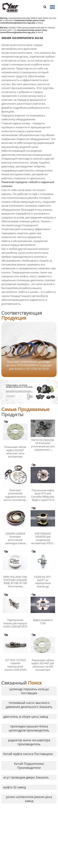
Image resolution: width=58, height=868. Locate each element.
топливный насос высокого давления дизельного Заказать (29, 705)
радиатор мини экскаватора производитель (29, 742)
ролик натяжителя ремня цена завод (29, 799)
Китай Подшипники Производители (29, 766)
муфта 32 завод (15, 787)
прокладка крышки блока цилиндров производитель (29, 728)
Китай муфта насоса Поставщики (28, 754)
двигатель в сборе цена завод (26, 717)
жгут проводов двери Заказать (26, 777)
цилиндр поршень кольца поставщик (29, 691)
